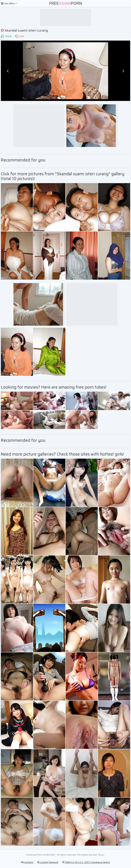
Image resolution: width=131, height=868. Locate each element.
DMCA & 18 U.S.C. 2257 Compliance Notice (86, 862)
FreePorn (66, 3)
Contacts (27, 862)
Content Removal (48, 862)
